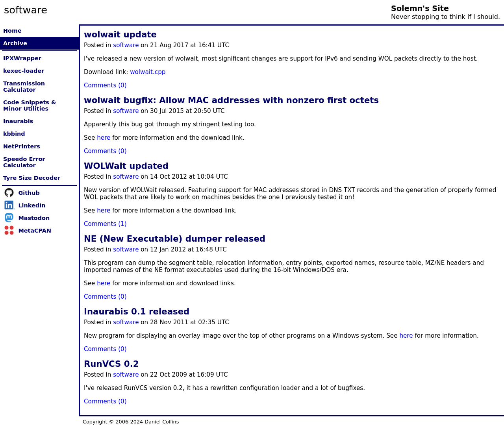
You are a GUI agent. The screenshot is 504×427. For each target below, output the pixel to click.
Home (12, 31)
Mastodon (34, 218)
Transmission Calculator (24, 87)
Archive (15, 43)
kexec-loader (24, 71)
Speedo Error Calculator (24, 162)
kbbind (14, 134)
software (126, 45)
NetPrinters (22, 146)
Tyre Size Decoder (32, 178)
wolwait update (120, 34)
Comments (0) (105, 85)
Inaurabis (18, 121)
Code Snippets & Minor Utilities (30, 105)
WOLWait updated (126, 166)
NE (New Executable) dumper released (175, 239)
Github (29, 193)
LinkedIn (32, 205)
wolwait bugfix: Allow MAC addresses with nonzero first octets (231, 100)
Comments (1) (105, 224)
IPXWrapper (22, 58)
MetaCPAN (35, 231)
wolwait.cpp (148, 72)
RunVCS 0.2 (111, 364)
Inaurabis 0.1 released (137, 311)
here (104, 138)
